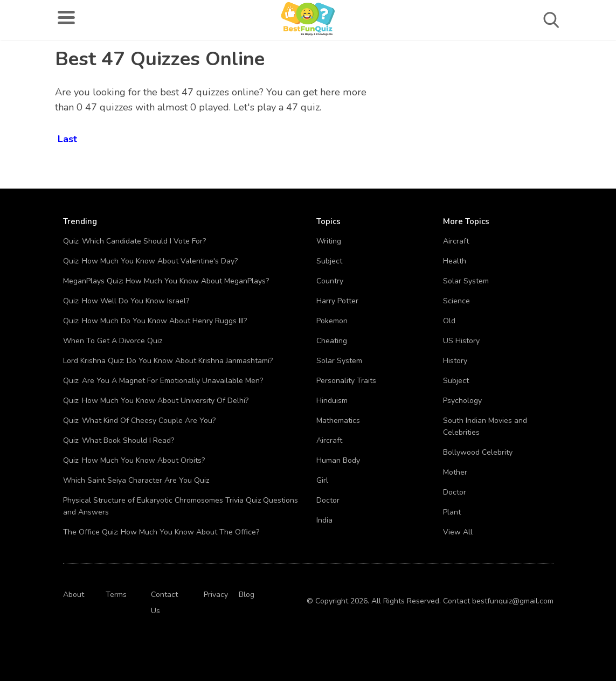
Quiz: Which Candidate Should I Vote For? (134, 241)
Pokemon (332, 321)
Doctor (328, 500)
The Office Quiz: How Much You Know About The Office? (161, 532)
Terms (116, 595)
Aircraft (329, 440)
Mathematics (338, 421)
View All (458, 532)
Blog (247, 595)
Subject (329, 261)
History (455, 361)
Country (330, 281)
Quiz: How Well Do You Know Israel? (126, 301)
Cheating (332, 341)
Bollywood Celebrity (478, 452)
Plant (452, 512)
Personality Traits (346, 381)
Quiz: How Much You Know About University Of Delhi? (156, 401)
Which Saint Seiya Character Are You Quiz (136, 480)
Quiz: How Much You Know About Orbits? (134, 460)
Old (449, 321)
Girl (322, 480)
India (324, 520)
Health (455, 261)
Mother (455, 472)
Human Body (338, 460)
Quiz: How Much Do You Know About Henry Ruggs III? (155, 321)
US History (461, 341)
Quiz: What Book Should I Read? (119, 440)
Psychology (462, 401)
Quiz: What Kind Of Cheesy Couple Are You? (139, 421)
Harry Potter (337, 301)
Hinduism (332, 401)
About (74, 595)
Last (67, 137)
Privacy (216, 595)
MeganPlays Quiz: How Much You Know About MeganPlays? (166, 281)
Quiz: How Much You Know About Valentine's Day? (150, 261)
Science (456, 301)
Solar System (339, 361)
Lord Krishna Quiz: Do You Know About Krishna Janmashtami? (168, 361)
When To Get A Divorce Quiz (113, 341)
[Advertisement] (516, 119)
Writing (329, 241)
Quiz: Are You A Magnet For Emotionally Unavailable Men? (163, 381)
